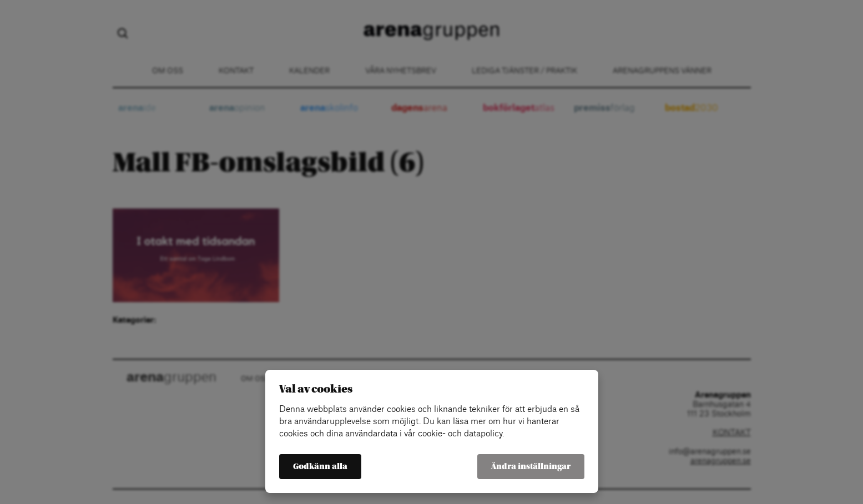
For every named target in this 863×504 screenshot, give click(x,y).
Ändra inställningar (531, 467)
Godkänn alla (320, 467)
